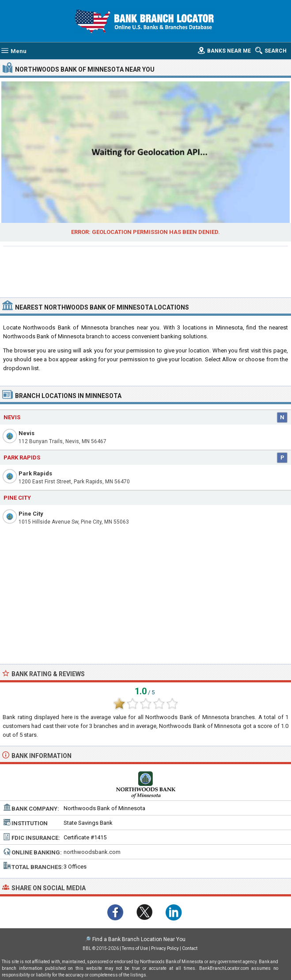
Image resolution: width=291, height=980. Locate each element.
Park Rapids (35, 473)
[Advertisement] (146, 271)
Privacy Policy (165, 948)
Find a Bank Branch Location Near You (139, 939)
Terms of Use (135, 948)
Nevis (26, 433)
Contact (190, 948)
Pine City (31, 514)
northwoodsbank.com (92, 852)
